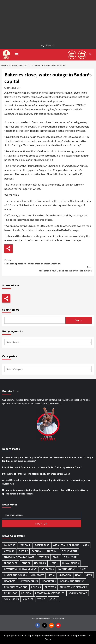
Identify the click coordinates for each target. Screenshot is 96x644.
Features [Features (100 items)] (44, 557)
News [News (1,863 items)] (89, 575)
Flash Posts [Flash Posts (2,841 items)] (71, 557)
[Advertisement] (48, 21)
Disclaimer (59, 618)
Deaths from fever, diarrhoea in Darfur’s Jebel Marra (48, 269)
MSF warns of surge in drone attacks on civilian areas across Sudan (36, 474)
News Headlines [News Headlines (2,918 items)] (29, 581)
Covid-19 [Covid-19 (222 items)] (9, 551)
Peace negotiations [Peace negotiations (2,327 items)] (16, 587)
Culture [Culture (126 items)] (23, 551)
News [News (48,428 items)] (78, 575)
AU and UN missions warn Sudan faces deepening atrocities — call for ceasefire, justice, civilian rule (47, 482)
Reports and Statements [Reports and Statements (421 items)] (50, 593)
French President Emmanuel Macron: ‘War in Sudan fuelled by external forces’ (42, 467)
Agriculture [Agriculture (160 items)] (42, 545)
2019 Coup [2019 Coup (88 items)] (10, 545)
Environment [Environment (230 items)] (69, 551)
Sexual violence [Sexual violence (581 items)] (78, 593)
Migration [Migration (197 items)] (65, 575)
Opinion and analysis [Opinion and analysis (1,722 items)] (72, 581)
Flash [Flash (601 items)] (56, 557)
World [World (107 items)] (41, 599)
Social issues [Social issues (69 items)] (11, 599)
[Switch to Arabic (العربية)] (48, 45)
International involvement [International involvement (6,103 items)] (20, 569)
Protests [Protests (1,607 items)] (50, 587)
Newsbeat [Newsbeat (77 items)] (10, 581)
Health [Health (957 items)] (54, 563)
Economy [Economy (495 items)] (37, 551)
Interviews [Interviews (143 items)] (47, 569)
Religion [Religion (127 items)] (26, 593)
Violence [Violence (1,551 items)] (28, 599)
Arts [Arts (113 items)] (86, 545)
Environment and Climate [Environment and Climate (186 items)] (19, 557)
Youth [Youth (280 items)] (53, 599)
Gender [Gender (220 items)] (26, 563)
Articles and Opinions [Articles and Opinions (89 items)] (66, 545)
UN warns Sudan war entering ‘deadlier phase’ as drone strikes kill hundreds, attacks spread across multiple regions (45, 492)
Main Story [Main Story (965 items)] (37, 575)
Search (79, 320)
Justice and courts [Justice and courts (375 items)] (15, 575)
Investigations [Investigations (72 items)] (67, 569)
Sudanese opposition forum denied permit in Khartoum (48, 262)
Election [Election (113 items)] (52, 551)
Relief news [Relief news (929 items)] (11, 593)
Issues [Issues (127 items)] (83, 569)
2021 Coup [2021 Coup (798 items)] (25, 545)
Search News (11, 309)
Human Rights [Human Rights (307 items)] (70, 563)
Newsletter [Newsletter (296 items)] (49, 581)
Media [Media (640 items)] (51, 575)
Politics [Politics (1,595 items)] (36, 587)
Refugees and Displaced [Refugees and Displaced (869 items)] (73, 587)
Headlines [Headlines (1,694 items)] (40, 563)
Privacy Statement (41, 618)
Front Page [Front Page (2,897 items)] (11, 563)
